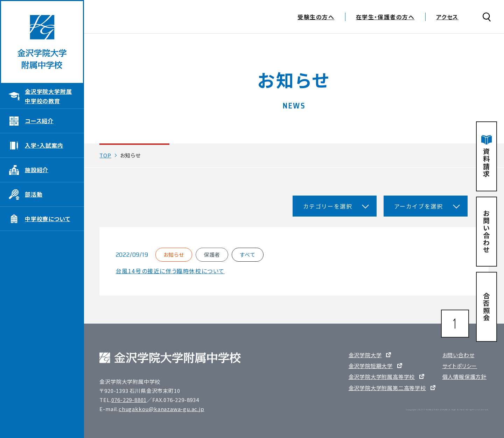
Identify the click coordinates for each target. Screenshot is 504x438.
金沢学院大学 (365, 355)
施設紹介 (37, 170)
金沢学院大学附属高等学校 (382, 377)
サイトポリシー (460, 366)
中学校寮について (47, 219)
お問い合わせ (458, 355)
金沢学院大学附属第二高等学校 (387, 388)
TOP (105, 155)
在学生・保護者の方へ (385, 17)
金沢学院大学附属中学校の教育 (48, 96)
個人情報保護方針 (464, 377)
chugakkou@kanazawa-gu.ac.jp (162, 409)
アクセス (447, 17)
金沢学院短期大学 (371, 366)
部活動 (34, 194)
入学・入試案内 (44, 145)
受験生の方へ (316, 17)
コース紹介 (39, 121)
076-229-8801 (129, 400)
